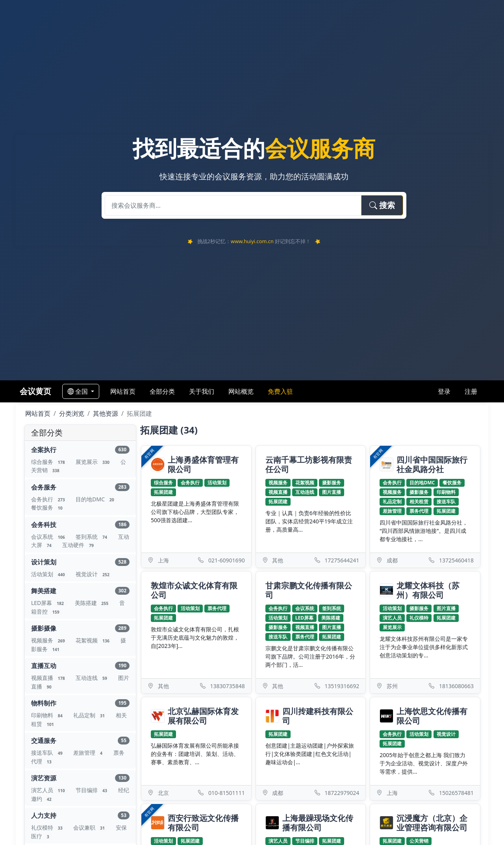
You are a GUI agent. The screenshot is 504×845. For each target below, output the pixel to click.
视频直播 (50, 678)
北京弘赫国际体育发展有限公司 (203, 716)
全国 (78, 391)
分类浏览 (72, 413)
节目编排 (94, 790)
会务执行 (50, 499)
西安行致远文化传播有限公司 (203, 823)
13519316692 (342, 686)
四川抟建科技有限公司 (318, 716)
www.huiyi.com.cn (252, 241)
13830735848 (228, 686)
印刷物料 (49, 715)
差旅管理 (90, 753)
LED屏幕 (50, 603)
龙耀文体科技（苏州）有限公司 (428, 590)
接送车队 (49, 753)
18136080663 (456, 686)
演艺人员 (50, 790)
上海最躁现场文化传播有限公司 (318, 823)
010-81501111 (227, 793)
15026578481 (456, 793)
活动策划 (50, 574)
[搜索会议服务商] (233, 205)
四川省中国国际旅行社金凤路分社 (432, 465)
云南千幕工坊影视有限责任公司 (309, 464)
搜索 (382, 205)
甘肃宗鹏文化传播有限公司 (309, 590)
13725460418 (456, 560)
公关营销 (419, 841)
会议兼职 (91, 827)
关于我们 (202, 391)
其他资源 (106, 413)
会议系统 (50, 537)
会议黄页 (35, 391)
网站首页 (123, 391)
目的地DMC (96, 499)
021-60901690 (227, 560)
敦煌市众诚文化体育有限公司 (194, 590)
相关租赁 (419, 502)
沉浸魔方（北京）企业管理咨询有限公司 (432, 823)
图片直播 (332, 492)
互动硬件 (80, 545)
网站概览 (241, 391)
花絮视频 (95, 640)
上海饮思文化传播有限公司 (432, 716)
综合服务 (50, 462)
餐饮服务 (48, 507)
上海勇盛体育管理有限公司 (203, 465)
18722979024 (342, 793)
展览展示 (95, 462)
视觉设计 (94, 574)
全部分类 (162, 391)
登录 (444, 391)
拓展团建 (163, 492)
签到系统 (94, 537)
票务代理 (419, 511)
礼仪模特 (49, 827)
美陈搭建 (94, 603)
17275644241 (342, 560)
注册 (471, 391)
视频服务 (50, 640)
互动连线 (94, 678)
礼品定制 (91, 715)
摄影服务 (332, 483)
